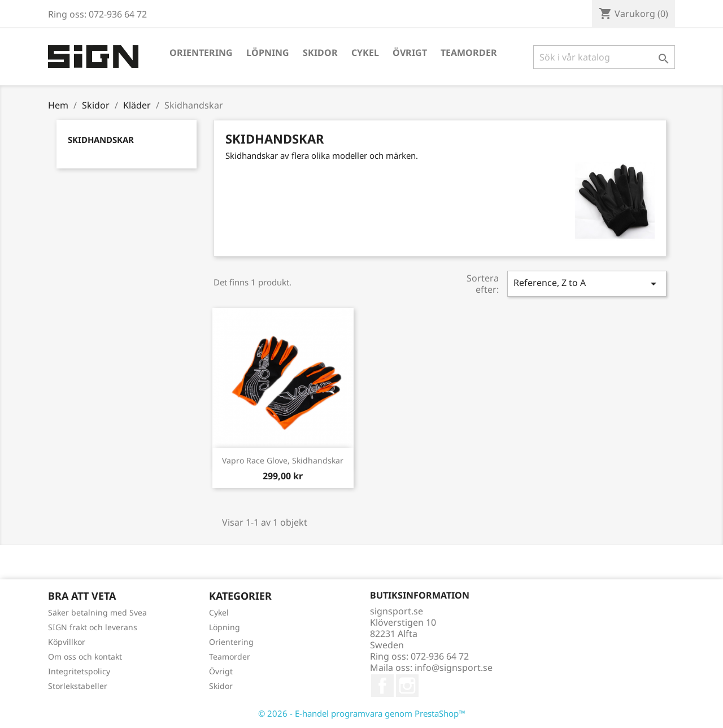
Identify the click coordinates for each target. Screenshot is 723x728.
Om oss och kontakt (85, 656)
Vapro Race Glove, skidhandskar (283, 460)
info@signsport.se (454, 668)
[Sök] (604, 57)
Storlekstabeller (78, 686)
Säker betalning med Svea (97, 612)
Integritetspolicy (79, 671)
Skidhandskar (101, 140)
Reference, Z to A (587, 283)
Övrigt (410, 53)
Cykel (365, 53)
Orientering (201, 53)
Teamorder (469, 53)
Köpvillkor (67, 642)
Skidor (320, 53)
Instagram (407, 686)
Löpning (268, 53)
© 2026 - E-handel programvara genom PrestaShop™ (362, 713)
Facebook (382, 686)
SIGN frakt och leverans (93, 627)
